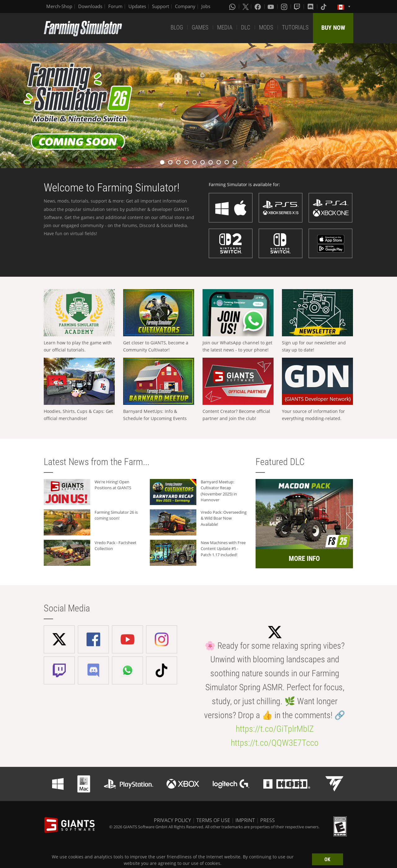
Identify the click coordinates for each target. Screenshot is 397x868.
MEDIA (225, 27)
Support (161, 6)
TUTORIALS (295, 27)
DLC (246, 27)
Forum (115, 6)
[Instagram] (285, 7)
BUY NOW (333, 28)
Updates (137, 6)
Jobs (206, 6)
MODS (266, 27)
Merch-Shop (59, 6)
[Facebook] (258, 7)
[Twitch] (298, 7)
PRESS (268, 820)
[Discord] (311, 7)
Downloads (90, 6)
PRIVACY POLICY (172, 820)
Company (185, 6)
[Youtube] (271, 7)
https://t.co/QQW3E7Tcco (275, 743)
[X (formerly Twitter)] (246, 7)
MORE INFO (304, 559)
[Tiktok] (324, 7)
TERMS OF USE (213, 820)
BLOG (177, 27)
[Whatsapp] (233, 7)
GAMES (200, 27)
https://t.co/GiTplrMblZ (275, 729)
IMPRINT (245, 820)
